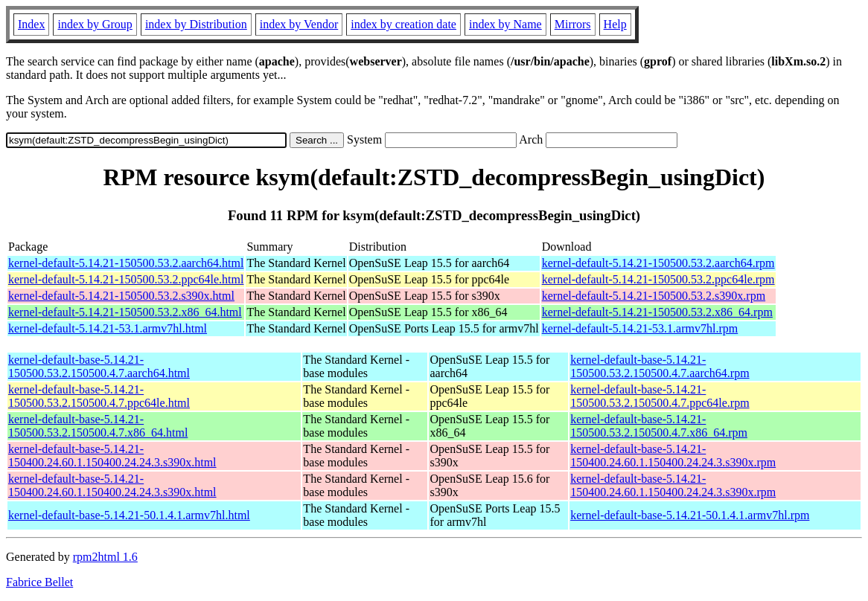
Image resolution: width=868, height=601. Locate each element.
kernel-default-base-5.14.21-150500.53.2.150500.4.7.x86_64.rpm (659, 426)
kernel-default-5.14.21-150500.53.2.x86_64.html (125, 312)
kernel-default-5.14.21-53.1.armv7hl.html (108, 328)
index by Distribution (196, 24)
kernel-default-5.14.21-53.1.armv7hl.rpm (640, 328)
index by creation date (403, 24)
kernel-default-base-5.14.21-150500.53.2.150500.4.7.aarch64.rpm (660, 366)
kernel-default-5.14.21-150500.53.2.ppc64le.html (126, 279)
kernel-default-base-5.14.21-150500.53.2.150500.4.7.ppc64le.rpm (660, 396)
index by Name (505, 24)
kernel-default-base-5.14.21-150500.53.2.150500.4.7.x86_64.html (98, 426)
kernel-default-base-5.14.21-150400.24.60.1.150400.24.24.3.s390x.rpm (673, 456)
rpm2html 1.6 (105, 557)
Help (615, 24)
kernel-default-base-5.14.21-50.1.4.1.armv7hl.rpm (690, 515)
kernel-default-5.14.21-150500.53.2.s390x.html (121, 296)
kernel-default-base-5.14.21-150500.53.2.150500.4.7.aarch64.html (99, 366)
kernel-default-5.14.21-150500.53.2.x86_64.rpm (657, 312)
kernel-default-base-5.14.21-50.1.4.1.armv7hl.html (129, 515)
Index (31, 24)
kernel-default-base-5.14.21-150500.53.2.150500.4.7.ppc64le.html (99, 396)
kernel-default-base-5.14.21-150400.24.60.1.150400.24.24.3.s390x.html (112, 456)
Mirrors (573, 24)
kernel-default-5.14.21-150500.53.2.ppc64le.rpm (658, 279)
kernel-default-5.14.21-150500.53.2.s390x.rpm (654, 296)
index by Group (95, 24)
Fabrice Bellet (39, 582)
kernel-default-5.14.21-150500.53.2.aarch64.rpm (658, 263)
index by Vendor (299, 24)
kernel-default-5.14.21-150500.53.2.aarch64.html (126, 263)
